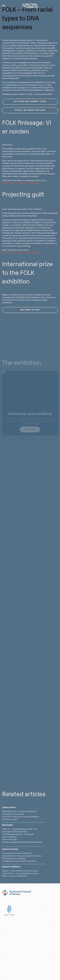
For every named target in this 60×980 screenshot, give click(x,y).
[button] (4, 6)
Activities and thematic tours (30, 102)
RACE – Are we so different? (15, 876)
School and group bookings (30, 110)
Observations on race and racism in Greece (22, 856)
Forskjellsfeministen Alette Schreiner (19, 861)
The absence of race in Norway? (17, 853)
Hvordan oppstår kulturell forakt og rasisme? (22, 842)
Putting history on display (14, 859)
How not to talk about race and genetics (21, 817)
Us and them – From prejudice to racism (20, 874)
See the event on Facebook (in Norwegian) (21, 183)
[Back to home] (30, 6)
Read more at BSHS (30, 310)
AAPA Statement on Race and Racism (19, 812)
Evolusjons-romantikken (13, 814)
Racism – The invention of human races (20, 871)
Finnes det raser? (10, 819)
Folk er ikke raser (10, 840)
